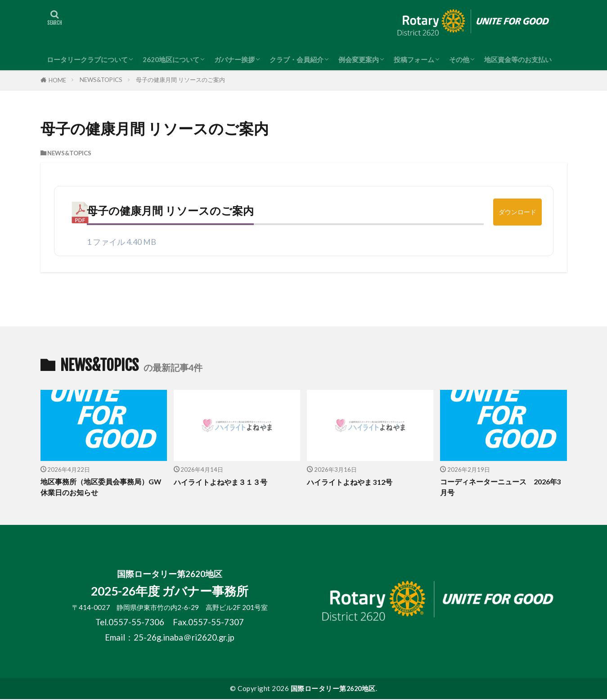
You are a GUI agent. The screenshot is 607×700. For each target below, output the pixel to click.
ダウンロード (517, 212)
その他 (459, 59)
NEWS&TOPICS (101, 80)
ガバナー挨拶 (234, 59)
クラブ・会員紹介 (297, 59)
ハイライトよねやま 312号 (353, 482)
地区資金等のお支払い (518, 59)
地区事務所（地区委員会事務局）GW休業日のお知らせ (98, 488)
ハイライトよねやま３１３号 (223, 482)
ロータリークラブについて (87, 59)
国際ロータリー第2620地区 (333, 689)
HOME (57, 80)
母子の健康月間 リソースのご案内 (180, 80)
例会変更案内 (359, 59)
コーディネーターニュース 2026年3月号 (503, 488)
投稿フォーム (414, 59)
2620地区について (171, 59)
